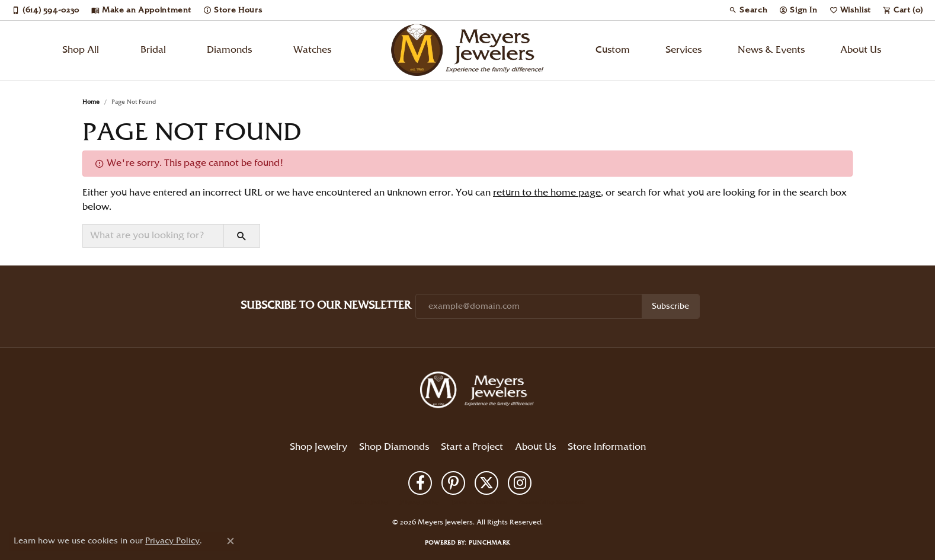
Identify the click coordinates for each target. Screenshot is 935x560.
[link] (46, 10)
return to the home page (547, 193)
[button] (748, 10)
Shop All (81, 50)
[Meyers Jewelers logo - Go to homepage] (468, 50)
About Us (861, 50)
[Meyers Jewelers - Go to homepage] (479, 392)
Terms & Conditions (479, 503)
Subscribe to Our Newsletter (326, 305)
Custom (613, 50)
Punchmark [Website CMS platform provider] (489, 543)
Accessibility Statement (551, 503)
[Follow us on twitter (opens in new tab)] (486, 483)
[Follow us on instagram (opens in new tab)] (520, 483)
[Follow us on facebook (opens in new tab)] (420, 483)
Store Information (607, 447)
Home (91, 102)
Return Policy (370, 503)
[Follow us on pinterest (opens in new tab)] (453, 483)
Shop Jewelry (318, 447)
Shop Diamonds (394, 447)
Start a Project (472, 447)
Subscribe (670, 306)
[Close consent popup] (230, 541)
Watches (312, 50)
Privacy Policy (420, 503)
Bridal (153, 50)
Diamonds (229, 50)
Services (683, 50)
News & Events (771, 50)
